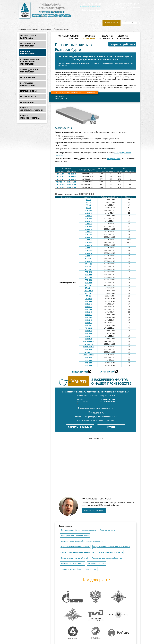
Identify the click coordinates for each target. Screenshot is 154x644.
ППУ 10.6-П (72, 187)
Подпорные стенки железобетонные (75, 547)
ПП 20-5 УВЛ (88, 341)
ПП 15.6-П (72, 179)
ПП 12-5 (89, 307)
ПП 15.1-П (72, 174)
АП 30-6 (88, 243)
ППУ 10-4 (88, 360)
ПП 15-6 (89, 323)
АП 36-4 (88, 253)
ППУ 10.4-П (72, 182)
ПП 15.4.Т (60, 174)
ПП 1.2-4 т (89, 288)
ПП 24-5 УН (89, 352)
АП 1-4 (88, 200)
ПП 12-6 (89, 309)
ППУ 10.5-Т (60, 185)
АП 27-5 (88, 232)
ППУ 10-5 (88, 363)
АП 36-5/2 (88, 259)
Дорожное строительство (28, 29)
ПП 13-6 (89, 315)
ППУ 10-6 (88, 366)
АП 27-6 (88, 235)
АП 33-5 (88, 248)
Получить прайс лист (122, 44)
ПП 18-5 (89, 333)
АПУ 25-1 (89, 285)
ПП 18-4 (89, 331)
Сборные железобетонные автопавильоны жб (112, 547)
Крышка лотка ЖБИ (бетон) (71, 569)
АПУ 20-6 (89, 277)
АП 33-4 (88, 245)
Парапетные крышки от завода (110, 552)
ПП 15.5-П (72, 177)
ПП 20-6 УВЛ (88, 347)
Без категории (46, 29)
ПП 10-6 (89, 304)
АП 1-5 (88, 202)
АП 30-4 (88, 237)
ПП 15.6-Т (60, 179)
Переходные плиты (108, 530)
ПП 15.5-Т (60, 177)
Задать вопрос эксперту (94, 510)
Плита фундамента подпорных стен (75, 536)
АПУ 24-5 (89, 283)
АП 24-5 (88, 226)
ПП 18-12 (88, 328)
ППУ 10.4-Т (60, 182)
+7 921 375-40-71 (128, 4)
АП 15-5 (88, 218)
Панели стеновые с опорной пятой (74, 558)
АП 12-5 (88, 210)
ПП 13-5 (89, 312)
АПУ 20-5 (89, 275)
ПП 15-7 (89, 325)
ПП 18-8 (89, 339)
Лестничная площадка (97, 564)
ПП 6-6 (88, 296)
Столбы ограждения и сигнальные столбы (77, 552)
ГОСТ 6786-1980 (89, 93)
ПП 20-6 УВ (88, 344)
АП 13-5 (88, 213)
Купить (111, 427)
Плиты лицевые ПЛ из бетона (72, 564)
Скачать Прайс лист (80, 427)
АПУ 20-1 (89, 272)
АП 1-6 (88, 205)
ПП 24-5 (89, 350)
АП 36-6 (88, 261)
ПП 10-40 (88, 299)
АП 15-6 (88, 221)
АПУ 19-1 (89, 269)
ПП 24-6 (89, 358)
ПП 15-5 (89, 320)
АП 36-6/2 (88, 264)
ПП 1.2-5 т (89, 291)
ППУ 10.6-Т (60, 187)
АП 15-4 (88, 216)
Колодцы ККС (91, 569)
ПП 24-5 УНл (89, 355)
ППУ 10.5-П (72, 185)
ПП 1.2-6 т (89, 293)
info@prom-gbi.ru (92, 9)
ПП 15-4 (89, 317)
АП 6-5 (88, 208)
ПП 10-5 (89, 301)
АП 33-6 (88, 251)
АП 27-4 (88, 229)
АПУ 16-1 (89, 267)
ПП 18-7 (89, 336)
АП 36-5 (88, 256)
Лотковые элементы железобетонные (107, 558)
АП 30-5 (88, 240)
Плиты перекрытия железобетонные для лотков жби (82, 541)
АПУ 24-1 (89, 280)
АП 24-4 (88, 224)
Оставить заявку (112, 23)
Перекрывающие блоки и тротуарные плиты (78, 530)
